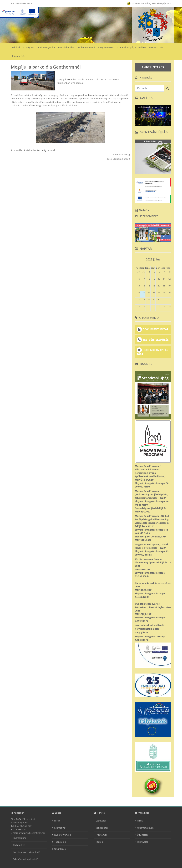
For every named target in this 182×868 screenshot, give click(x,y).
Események (60, 828)
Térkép (99, 842)
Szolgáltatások (105, 47)
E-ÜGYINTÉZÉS (153, 67)
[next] (170, 258)
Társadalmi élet (66, 47)
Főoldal (16, 47)
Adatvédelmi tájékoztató (26, 859)
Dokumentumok (87, 47)
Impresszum (19, 838)
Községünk (28, 47)
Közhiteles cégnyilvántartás (27, 852)
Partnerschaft (156, 47)
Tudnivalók (60, 842)
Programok (101, 835)
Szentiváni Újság (126, 47)
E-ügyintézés (19, 56)
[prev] (136, 258)
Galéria (142, 47)
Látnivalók (101, 821)
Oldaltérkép (19, 845)
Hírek (57, 821)
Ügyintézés (60, 849)
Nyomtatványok (63, 835)
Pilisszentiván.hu (23, 3)
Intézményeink (46, 47)
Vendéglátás (102, 828)
